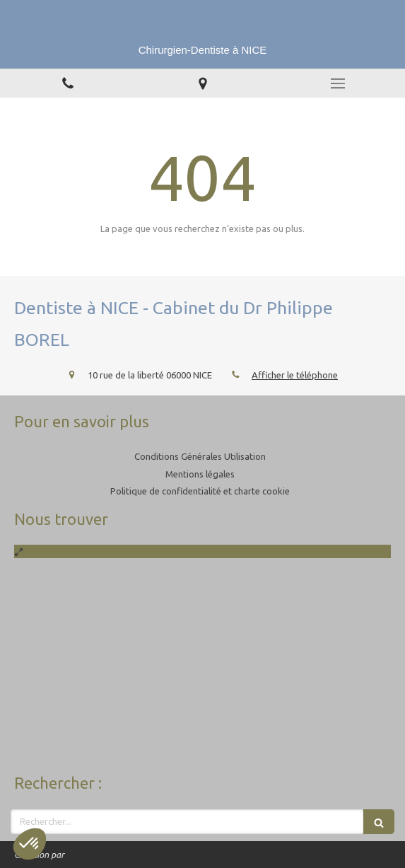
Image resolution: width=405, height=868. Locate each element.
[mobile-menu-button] (337, 83)
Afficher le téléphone (295, 375)
